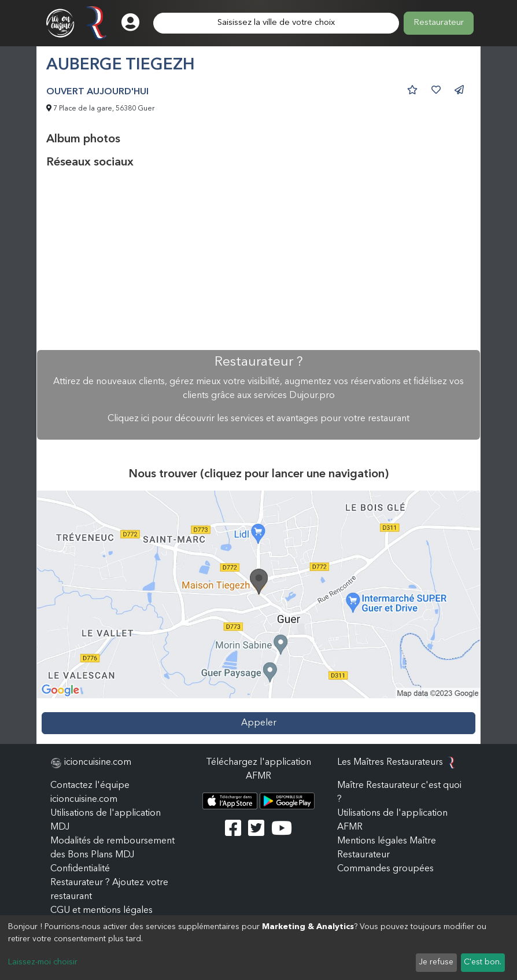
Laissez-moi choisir (43, 962)
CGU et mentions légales (101, 911)
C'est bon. (483, 962)
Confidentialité (80, 869)
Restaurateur (439, 23)
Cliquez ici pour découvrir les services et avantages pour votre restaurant (258, 419)
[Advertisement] (258, 260)
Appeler (259, 723)
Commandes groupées (385, 869)
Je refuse (436, 962)
